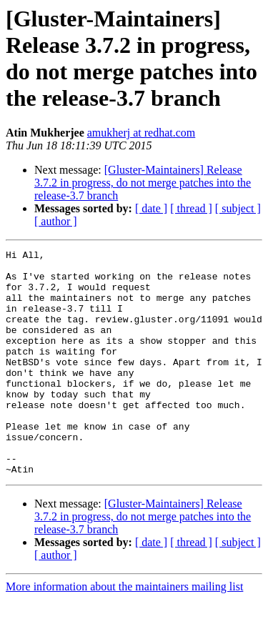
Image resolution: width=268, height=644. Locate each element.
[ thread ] (191, 208)
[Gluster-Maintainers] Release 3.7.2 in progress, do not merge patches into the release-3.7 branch (143, 183)
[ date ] (151, 208)
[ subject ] (238, 208)
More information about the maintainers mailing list (124, 631)
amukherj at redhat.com (142, 133)
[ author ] (56, 221)
